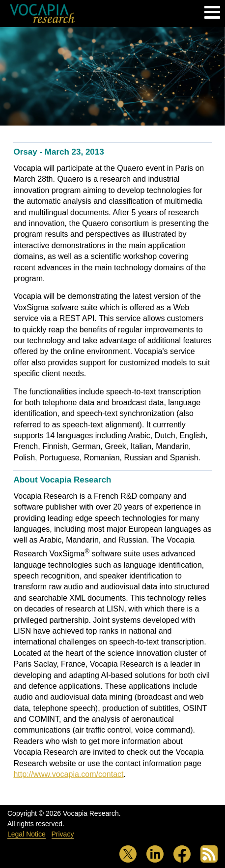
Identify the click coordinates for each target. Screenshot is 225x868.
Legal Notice (27, 834)
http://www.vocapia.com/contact (68, 774)
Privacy (63, 834)
